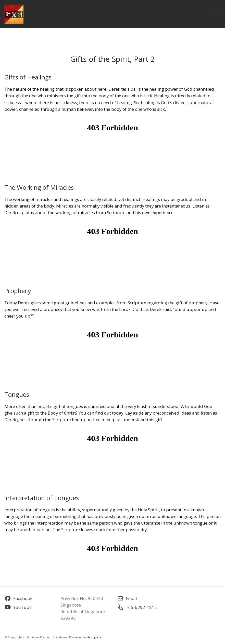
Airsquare (94, 637)
